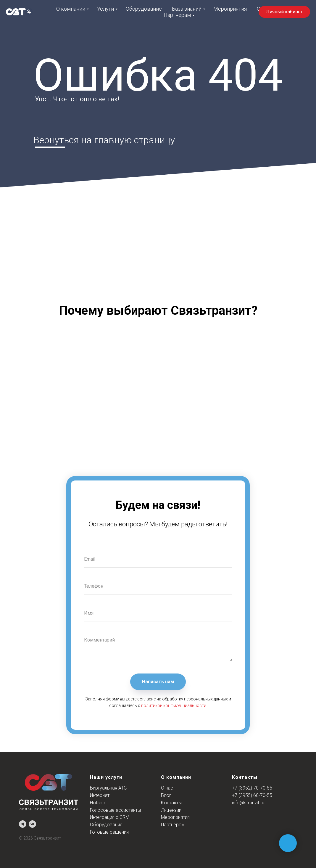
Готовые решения (109, 832)
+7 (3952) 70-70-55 (252, 788)
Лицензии (171, 810)
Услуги (105, 9)
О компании (71, 9)
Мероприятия (230, 9)
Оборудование (144, 9)
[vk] (32, 824)
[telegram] (23, 824)
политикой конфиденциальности (174, 705)
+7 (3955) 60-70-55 (252, 795)
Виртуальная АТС (108, 788)
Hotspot (98, 803)
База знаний (187, 9)
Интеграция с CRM (110, 817)
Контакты (171, 803)
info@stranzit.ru (248, 803)
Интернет (100, 795)
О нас (167, 788)
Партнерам (177, 15)
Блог (166, 795)
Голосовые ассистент (114, 810)
